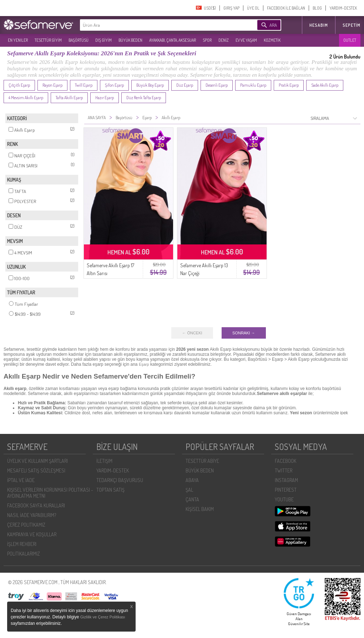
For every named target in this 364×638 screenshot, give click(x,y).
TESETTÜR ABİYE (202, 461)
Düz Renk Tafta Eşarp (144, 98)
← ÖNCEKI (192, 333)
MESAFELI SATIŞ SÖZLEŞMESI (36, 470)
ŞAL (189, 490)
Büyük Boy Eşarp (150, 85)
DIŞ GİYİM (103, 40)
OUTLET (350, 40)
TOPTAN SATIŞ (110, 490)
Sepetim (352, 25)
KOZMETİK (272, 40)
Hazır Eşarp (105, 98)
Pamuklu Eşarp (253, 85)
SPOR (207, 40)
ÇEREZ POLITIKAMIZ (26, 525)
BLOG (317, 8)
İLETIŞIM (104, 461)
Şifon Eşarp (114, 85)
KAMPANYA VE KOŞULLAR (32, 534)
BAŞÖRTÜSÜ (79, 40)
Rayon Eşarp (52, 85)
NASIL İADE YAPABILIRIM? (32, 515)
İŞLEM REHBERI (22, 544)
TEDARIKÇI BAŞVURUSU (120, 480)
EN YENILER (18, 40)
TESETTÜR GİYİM (48, 40)
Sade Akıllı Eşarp (325, 85)
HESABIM (319, 25)
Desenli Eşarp (217, 85)
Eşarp (144, 364)
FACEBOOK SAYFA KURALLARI (36, 505)
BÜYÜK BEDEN (130, 40)
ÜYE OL (253, 8)
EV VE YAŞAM (246, 40)
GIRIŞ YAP (231, 8)
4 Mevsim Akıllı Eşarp (26, 98)
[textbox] (158, 25)
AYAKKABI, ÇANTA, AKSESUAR (173, 40)
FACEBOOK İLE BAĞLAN (286, 8)
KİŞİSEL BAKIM (200, 509)
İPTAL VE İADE (21, 480)
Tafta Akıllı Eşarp (69, 98)
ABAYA (192, 480)
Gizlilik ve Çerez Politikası (103, 617)
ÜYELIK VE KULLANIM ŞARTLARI (37, 461)
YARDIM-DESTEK (343, 8)
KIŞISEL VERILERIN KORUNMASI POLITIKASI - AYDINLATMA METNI (50, 493)
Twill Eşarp (84, 85)
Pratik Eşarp (289, 85)
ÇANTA (192, 499)
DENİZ (224, 40)
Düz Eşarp (185, 85)
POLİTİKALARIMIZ (24, 554)
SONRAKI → (244, 333)
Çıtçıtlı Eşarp (19, 85)
